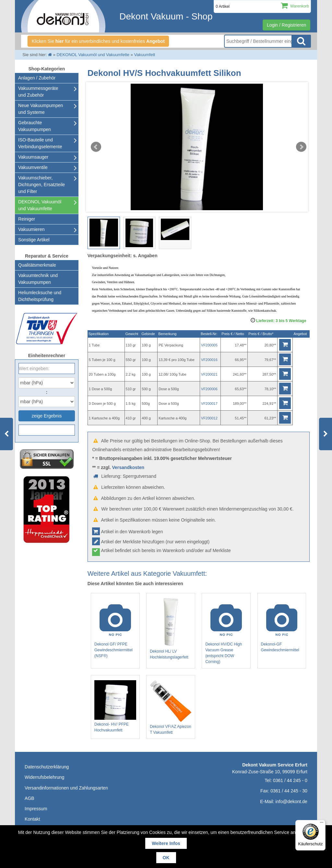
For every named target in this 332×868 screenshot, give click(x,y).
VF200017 (209, 404)
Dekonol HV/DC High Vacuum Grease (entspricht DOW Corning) (226, 631)
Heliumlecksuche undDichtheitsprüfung (40, 296)
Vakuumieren (31, 229)
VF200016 (209, 360)
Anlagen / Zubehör (37, 78)
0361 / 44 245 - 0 (290, 780)
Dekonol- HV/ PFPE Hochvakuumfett (115, 706)
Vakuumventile (33, 167)
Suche (301, 41)
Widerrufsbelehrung (44, 777)
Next (301, 147)
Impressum (36, 809)
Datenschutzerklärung (47, 767)
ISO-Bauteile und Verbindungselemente (40, 143)
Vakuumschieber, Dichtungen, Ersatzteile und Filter (41, 185)
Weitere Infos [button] (166, 843)
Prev (96, 147)
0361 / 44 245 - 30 (289, 791)
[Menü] (322, 824)
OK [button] (166, 858)
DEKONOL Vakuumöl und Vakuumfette (40, 205)
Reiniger (27, 219)
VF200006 (209, 389)
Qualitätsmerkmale (37, 265)
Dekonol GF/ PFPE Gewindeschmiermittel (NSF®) (115, 628)
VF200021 (209, 374)
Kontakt (32, 819)
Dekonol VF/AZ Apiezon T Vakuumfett (171, 707)
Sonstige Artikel (34, 240)
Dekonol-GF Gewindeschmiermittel (282, 625)
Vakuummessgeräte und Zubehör (38, 92)
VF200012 (209, 418)
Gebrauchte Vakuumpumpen (35, 126)
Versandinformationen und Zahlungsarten (66, 788)
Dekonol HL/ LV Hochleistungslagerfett (171, 629)
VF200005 (209, 345)
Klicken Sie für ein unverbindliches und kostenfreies (98, 41)
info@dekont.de (291, 802)
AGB (30, 798)
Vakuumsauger (33, 157)
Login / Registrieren (286, 25)
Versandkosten (128, 467)
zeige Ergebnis (47, 416)
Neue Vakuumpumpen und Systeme (41, 109)
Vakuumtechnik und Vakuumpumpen (38, 279)
